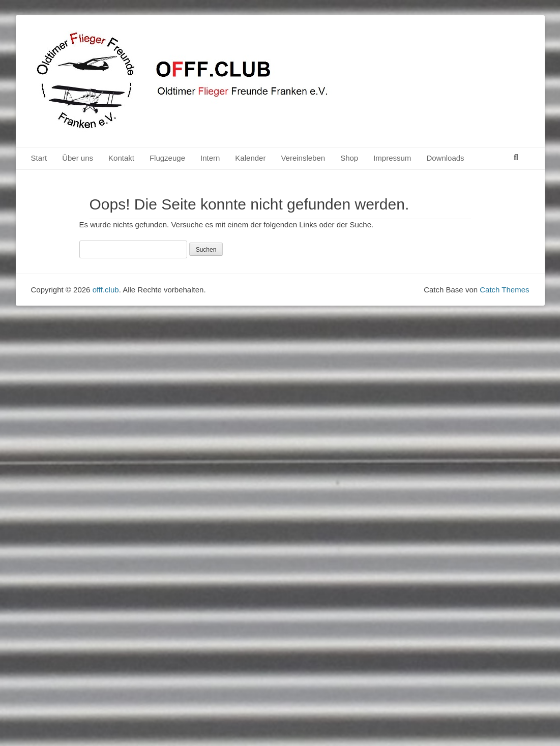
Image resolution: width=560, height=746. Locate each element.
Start (39, 158)
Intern (210, 158)
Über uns (78, 158)
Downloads (445, 158)
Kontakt (121, 158)
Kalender (250, 158)
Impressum (392, 158)
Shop (349, 158)
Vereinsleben (303, 158)
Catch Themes (504, 290)
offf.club (106, 290)
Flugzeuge (167, 158)
